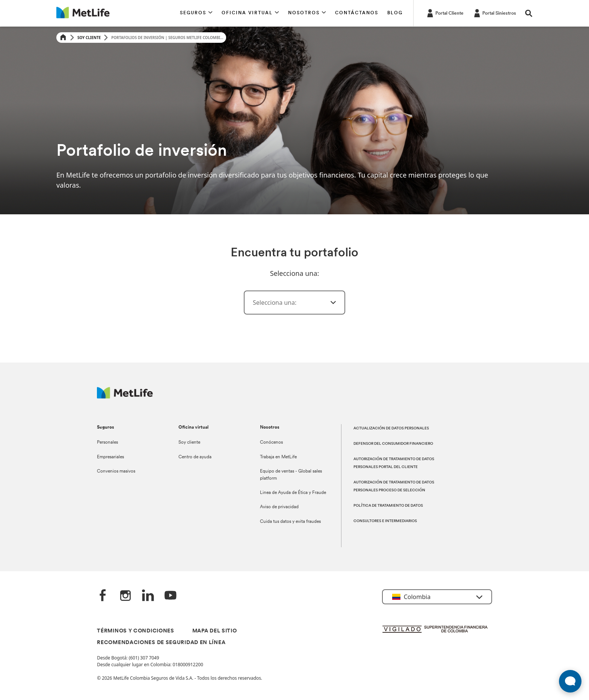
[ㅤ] (329, 303)
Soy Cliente (89, 38)
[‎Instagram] (125, 596)
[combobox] (294, 303)
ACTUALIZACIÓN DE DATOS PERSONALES (391, 428)
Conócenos (271, 443)
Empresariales (110, 457)
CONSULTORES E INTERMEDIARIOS (385, 521)
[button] (196, 13)
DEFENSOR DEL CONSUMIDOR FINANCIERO (393, 444)
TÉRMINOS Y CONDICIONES (135, 631)
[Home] (63, 38)
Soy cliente (189, 443)
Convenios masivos (116, 471)
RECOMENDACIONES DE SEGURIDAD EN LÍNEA (161, 643)
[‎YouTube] (171, 596)
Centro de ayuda (195, 457)
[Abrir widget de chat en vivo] (570, 681)
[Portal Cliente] (445, 13)
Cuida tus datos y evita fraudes (290, 522)
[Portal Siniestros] (494, 13)
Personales (107, 443)
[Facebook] (103, 596)
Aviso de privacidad (279, 507)
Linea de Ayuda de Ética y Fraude (293, 493)
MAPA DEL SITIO (215, 631)
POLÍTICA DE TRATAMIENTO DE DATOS (388, 506)
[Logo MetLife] (125, 397)
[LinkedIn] (148, 596)
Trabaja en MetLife (278, 457)
